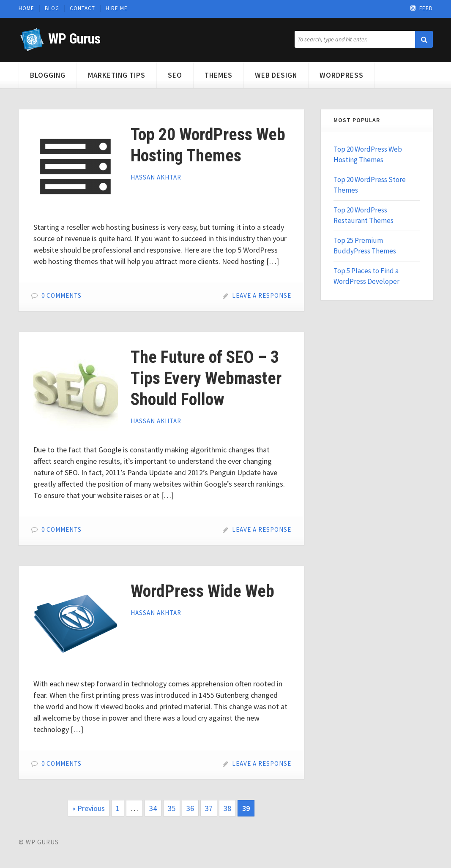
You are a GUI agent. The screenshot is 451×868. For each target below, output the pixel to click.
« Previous (89, 808)
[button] (424, 39)
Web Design (276, 75)
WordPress (342, 75)
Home (26, 8)
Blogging (48, 75)
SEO (175, 75)
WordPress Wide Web (202, 591)
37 (209, 808)
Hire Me (117, 8)
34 (153, 808)
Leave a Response (262, 295)
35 (172, 808)
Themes (219, 75)
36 (190, 808)
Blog (52, 8)
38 (227, 808)
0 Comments (61, 295)
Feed (422, 8)
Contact (82, 8)
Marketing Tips (117, 75)
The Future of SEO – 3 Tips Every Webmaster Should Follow (206, 378)
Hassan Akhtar (156, 177)
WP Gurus (74, 39)
